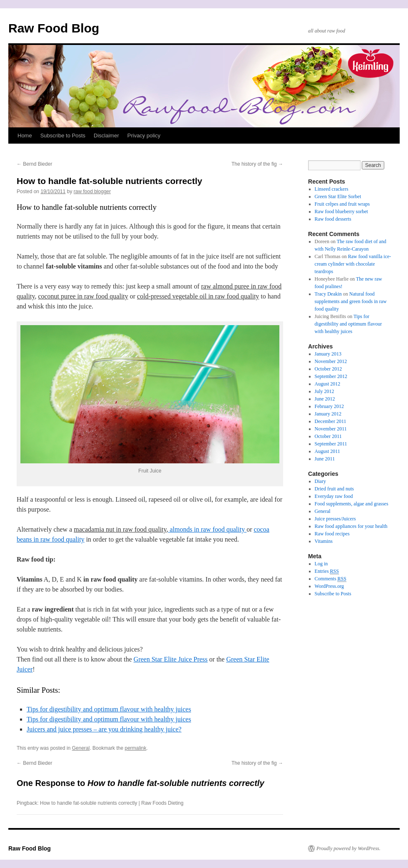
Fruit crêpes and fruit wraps (342, 204)
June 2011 (325, 459)
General (81, 748)
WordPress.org (329, 586)
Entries (327, 571)
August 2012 (328, 384)
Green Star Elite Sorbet (338, 196)
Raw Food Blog (54, 28)
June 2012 (325, 399)
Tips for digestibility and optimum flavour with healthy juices (109, 709)
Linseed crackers (332, 189)
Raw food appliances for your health (351, 526)
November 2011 (331, 429)
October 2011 (328, 436)
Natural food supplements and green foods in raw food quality (351, 301)
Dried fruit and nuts (334, 489)
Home (25, 136)
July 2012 (325, 391)
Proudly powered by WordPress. (348, 848)
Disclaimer (106, 136)
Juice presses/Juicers (335, 519)
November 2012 (331, 361)
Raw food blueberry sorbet (341, 211)
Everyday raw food (334, 496)
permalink (135, 748)
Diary (320, 481)
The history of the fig (257, 164)
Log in (321, 564)
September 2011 (331, 444)
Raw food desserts (333, 219)
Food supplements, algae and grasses (352, 504)
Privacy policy (144, 136)
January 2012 (328, 414)
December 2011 (331, 421)
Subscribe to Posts (63, 136)
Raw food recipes (332, 534)
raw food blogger (92, 192)
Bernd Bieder (34, 164)
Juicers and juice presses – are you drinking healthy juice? (104, 729)
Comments (331, 579)
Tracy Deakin (328, 294)
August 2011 (327, 451)
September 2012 (331, 376)
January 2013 (328, 354)
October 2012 (328, 369)
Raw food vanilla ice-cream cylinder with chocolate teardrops (353, 264)
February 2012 (329, 406)
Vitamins (324, 541)
